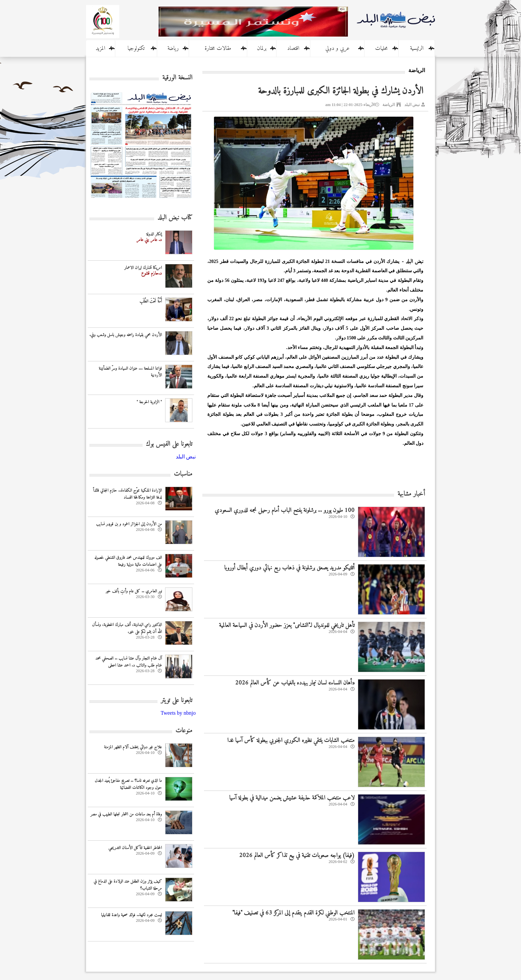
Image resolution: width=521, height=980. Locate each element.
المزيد (101, 49)
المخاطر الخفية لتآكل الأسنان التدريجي (135, 848)
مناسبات (183, 474)
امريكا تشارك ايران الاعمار (143, 268)
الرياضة (389, 105)
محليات (381, 49)
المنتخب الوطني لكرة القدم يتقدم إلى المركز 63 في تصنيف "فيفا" (293, 913)
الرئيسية (417, 49)
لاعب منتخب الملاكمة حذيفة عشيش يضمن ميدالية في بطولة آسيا (292, 798)
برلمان (262, 49)
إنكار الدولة (154, 234)
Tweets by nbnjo (178, 713)
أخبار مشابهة (411, 494)
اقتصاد (293, 49)
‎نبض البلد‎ (186, 457)
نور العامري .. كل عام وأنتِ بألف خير (134, 591)
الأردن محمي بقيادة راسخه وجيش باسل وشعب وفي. (126, 335)
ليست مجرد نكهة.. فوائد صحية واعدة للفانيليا (131, 915)
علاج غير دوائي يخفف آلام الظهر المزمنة (133, 747)
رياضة (173, 49)
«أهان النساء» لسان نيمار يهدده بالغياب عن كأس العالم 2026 (295, 683)
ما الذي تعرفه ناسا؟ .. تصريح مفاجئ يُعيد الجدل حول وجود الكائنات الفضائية (128, 784)
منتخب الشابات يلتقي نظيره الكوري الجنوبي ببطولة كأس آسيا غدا (291, 740)
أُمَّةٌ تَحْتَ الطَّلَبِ (151, 301)
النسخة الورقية (177, 78)
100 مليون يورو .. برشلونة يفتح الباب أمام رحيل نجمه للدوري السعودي (285, 510)
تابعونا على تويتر (177, 701)
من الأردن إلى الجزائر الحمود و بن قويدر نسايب (129, 524)
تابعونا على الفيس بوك (169, 444)
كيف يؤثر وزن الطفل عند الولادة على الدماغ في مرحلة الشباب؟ (128, 885)
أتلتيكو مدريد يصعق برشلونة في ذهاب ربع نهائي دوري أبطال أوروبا (289, 568)
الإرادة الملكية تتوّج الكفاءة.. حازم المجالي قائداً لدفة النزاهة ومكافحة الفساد (127, 494)
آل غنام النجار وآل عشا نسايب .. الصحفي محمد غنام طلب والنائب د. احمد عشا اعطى (129, 662)
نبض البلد (412, 105)
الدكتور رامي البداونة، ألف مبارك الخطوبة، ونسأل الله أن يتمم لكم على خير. (127, 628)
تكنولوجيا (136, 49)
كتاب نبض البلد (175, 218)
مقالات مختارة (218, 49)
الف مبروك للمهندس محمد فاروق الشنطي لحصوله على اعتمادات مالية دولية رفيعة (128, 561)
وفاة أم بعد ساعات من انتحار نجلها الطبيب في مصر (126, 814)
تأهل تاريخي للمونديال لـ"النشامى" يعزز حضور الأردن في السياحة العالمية (287, 625)
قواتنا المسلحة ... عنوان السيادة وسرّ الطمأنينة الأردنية (130, 372)
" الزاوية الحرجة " (149, 402)
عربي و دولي (337, 49)
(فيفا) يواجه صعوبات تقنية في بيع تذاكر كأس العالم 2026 (297, 856)
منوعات (184, 731)
